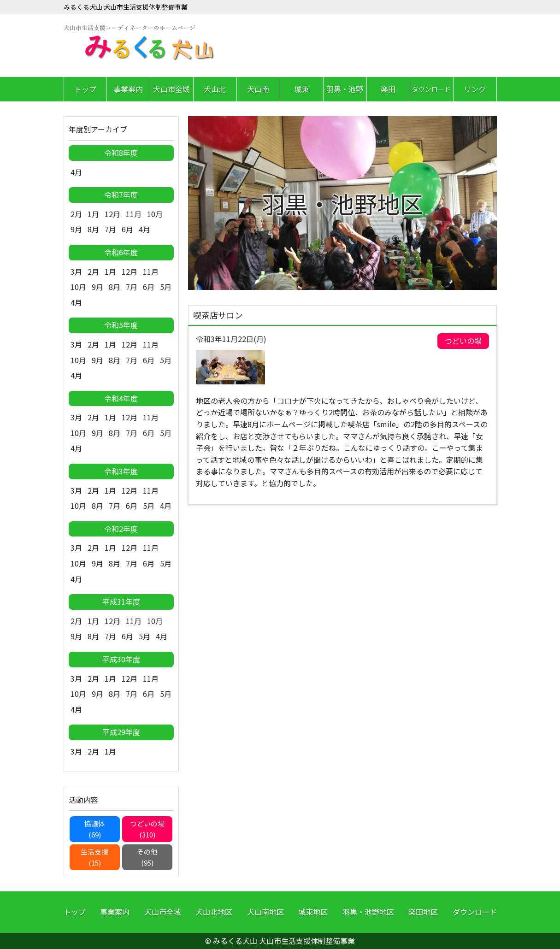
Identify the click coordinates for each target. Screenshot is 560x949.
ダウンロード (431, 89)
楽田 (388, 89)
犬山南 (258, 89)
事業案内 (128, 89)
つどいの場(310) (147, 829)
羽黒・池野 (345, 89)
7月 (110, 229)
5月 (166, 287)
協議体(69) (95, 829)
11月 (134, 214)
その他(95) (147, 857)
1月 (93, 214)
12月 (112, 214)
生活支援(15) (94, 857)
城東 (301, 89)
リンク (475, 89)
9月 (76, 229)
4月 (76, 172)
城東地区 (313, 912)
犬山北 (215, 89)
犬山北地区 (214, 912)
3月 (76, 271)
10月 (155, 214)
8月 (93, 229)
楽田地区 (423, 912)
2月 (76, 214)
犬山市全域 (171, 89)
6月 (127, 229)
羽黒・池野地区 (368, 912)
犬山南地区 (265, 912)
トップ (85, 89)
